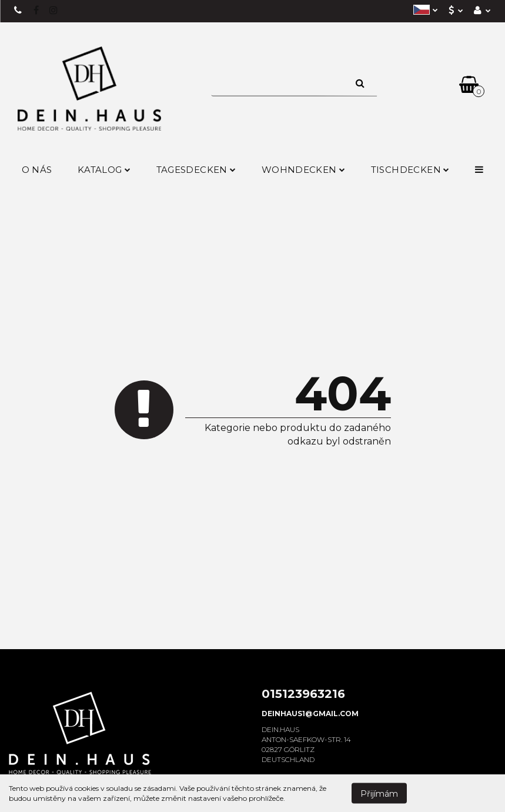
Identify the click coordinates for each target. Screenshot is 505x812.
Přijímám (379, 793)
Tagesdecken (196, 170)
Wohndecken (304, 170)
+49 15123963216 (19, 11)
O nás (37, 170)
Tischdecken (410, 170)
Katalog (104, 170)
